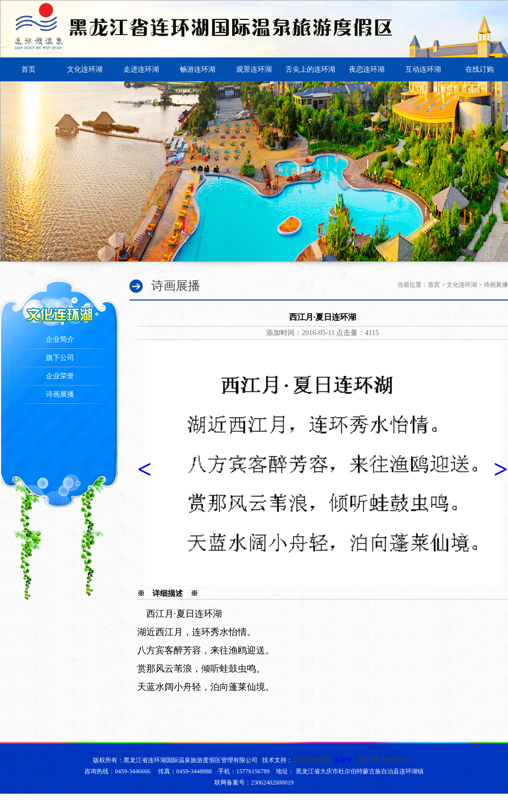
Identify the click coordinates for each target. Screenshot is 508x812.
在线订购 (480, 69)
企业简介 (60, 339)
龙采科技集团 (311, 760)
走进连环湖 (141, 69)
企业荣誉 (60, 376)
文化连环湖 (85, 69)
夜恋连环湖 (367, 69)
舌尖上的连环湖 (310, 69)
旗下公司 (60, 358)
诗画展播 (60, 394)
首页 (28, 69)
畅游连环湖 (198, 69)
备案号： (375, 760)
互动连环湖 (423, 69)
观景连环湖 (254, 69)
